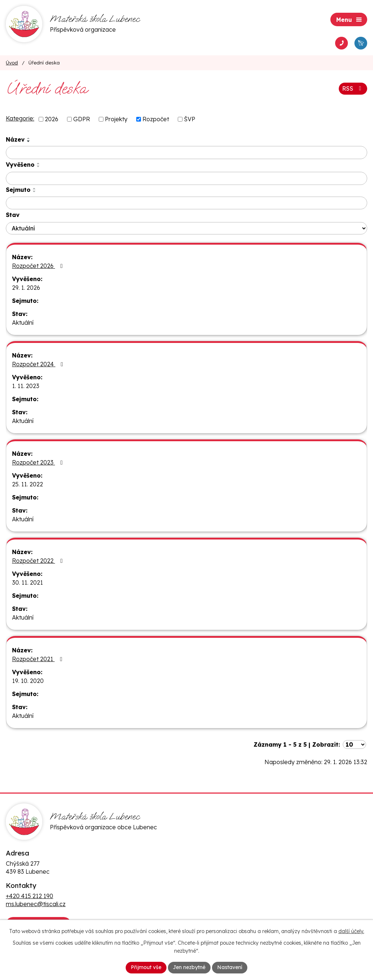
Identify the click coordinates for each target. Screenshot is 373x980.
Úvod (12, 62)
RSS (353, 88)
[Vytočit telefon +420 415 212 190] (341, 43)
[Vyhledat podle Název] (186, 153)
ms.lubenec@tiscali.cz (36, 904)
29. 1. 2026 (26, 288)
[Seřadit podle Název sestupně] (29, 141)
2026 (52, 119)
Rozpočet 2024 (39, 364)
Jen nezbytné (189, 967)
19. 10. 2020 (28, 681)
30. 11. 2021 (28, 582)
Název (15, 139)
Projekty (116, 119)
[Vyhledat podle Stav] (186, 228)
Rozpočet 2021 (38, 659)
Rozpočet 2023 (39, 462)
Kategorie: (20, 118)
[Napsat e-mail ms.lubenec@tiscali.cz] (361, 43)
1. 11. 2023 (26, 386)
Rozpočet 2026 (39, 266)
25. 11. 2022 (28, 484)
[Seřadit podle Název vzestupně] (29, 138)
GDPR (82, 119)
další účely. (351, 931)
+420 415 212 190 (30, 896)
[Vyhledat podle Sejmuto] (186, 203)
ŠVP (190, 119)
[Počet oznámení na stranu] (354, 744)
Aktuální (23, 323)
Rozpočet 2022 (39, 561)
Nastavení (230, 967)
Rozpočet (156, 119)
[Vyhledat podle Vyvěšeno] (186, 178)
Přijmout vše (146, 967)
